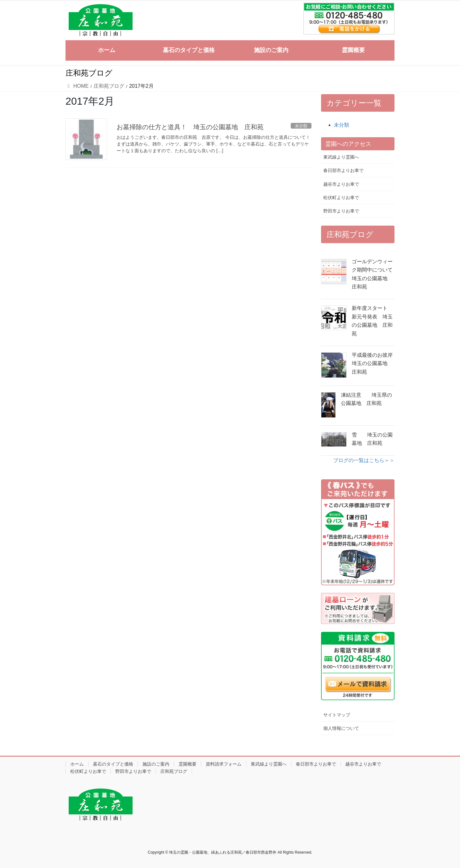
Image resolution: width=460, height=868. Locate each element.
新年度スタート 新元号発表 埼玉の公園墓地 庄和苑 (372, 321)
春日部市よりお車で (343, 170)
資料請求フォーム (224, 764)
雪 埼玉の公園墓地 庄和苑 (372, 439)
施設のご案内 (156, 764)
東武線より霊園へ (341, 157)
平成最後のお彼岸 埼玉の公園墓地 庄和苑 (373, 363)
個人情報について (341, 728)
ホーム (77, 764)
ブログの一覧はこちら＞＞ (364, 460)
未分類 (341, 125)
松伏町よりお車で (341, 198)
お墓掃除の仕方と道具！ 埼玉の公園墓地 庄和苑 (190, 127)
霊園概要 (188, 764)
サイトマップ (337, 715)
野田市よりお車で (341, 211)
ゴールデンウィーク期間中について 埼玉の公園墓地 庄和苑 (373, 274)
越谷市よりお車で (341, 184)
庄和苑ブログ (174, 771)
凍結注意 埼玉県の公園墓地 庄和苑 (366, 399)
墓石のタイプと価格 (113, 764)
